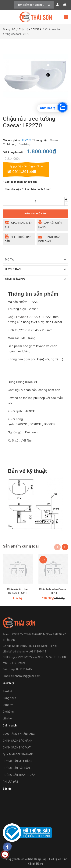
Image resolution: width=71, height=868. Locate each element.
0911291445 (24, 669)
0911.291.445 (22, 172)
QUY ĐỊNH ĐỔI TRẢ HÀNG (18, 754)
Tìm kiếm (9, 691)
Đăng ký (8, 705)
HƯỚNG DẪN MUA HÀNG (18, 761)
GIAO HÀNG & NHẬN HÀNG (19, 734)
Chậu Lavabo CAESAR (24, 317)
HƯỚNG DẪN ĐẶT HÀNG (17, 768)
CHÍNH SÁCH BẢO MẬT (17, 748)
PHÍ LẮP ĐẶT (11, 782)
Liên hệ (7, 718)
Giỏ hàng (8, 712)
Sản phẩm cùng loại (21, 546)
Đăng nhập (9, 698)
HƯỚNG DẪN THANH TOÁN (19, 775)
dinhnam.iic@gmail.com (26, 676)
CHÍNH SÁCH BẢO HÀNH (18, 741)
